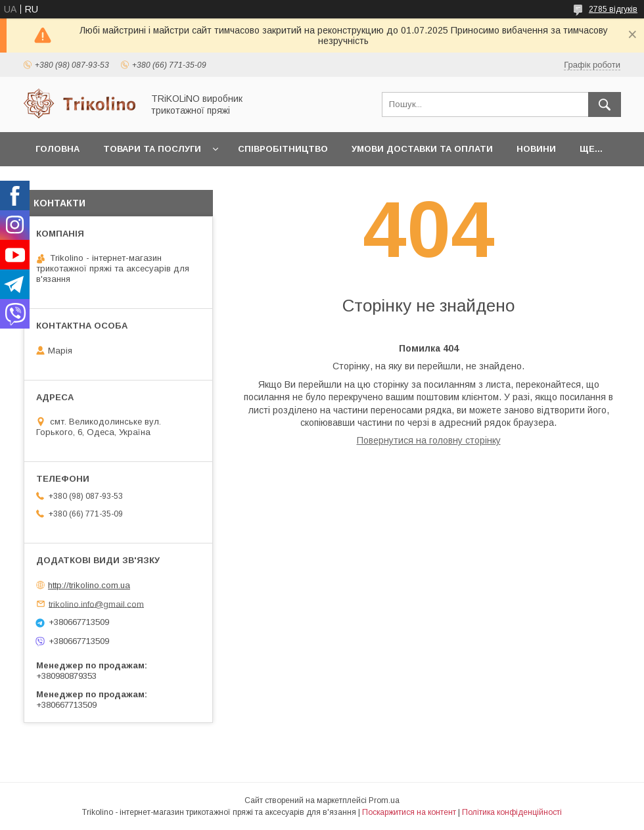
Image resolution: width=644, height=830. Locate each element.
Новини (536, 149)
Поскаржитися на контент (409, 812)
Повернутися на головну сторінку (429, 440)
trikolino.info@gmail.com (96, 604)
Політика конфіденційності (512, 812)
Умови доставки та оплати (422, 149)
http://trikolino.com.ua (89, 585)
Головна (57, 149)
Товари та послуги (152, 149)
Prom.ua (384, 800)
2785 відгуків (613, 9)
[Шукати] (605, 104)
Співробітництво (283, 149)
